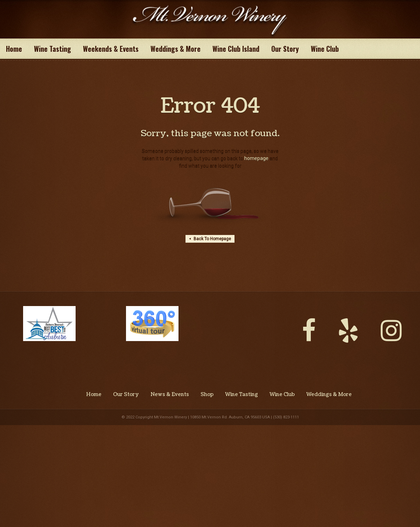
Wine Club (325, 49)
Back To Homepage (210, 239)
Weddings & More (176, 49)
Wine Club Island (236, 49)
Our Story (285, 49)
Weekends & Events (111, 49)
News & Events (170, 395)
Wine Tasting (52, 49)
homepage (256, 158)
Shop (207, 395)
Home (14, 49)
